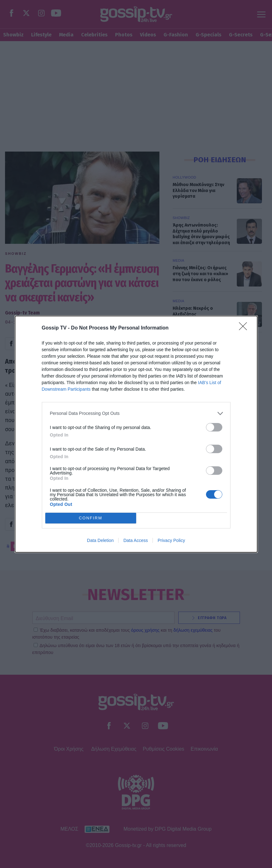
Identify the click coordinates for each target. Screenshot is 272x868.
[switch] (214, 427)
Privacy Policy (171, 540)
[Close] (245, 328)
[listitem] (136, 413)
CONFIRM (91, 518)
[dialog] (136, 434)
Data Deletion (100, 540)
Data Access (136, 540)
